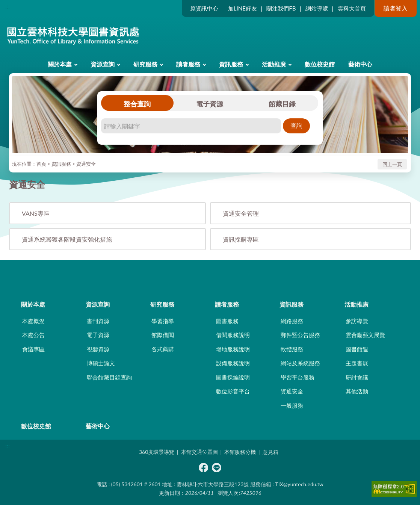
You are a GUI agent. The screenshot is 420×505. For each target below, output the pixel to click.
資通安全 (86, 164)
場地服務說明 (233, 349)
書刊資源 (98, 321)
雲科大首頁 (352, 8)
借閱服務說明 (233, 335)
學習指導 (163, 321)
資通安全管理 (241, 213)
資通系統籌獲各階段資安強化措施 (67, 239)
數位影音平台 (233, 391)
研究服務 (145, 64)
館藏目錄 (282, 104)
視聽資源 (98, 349)
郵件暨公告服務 (300, 335)
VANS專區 (36, 213)
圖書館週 (357, 349)
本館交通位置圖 (199, 452)
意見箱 (270, 452)
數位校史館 (320, 64)
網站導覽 (317, 8)
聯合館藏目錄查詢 (109, 377)
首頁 (41, 164)
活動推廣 (274, 64)
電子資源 (210, 104)
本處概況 (33, 321)
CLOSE (210, 273)
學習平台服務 (298, 377)
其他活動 (357, 391)
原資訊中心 (204, 8)
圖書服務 (227, 321)
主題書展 (357, 363)
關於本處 (60, 64)
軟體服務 (292, 349)
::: (8, 6)
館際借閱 (163, 335)
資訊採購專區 (241, 239)
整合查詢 (137, 104)
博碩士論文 (101, 363)
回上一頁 (392, 164)
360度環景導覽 (157, 452)
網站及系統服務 (300, 363)
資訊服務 (231, 64)
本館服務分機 (240, 452)
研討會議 (357, 377)
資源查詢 (103, 64)
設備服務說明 (233, 363)
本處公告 (33, 335)
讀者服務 (188, 64)
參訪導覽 (357, 321)
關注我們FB (281, 8)
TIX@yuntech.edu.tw (299, 484)
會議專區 (33, 349)
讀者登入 (396, 8)
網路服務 (292, 321)
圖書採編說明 (233, 377)
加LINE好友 (242, 8)
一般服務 (292, 405)
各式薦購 (163, 349)
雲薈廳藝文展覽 (365, 335)
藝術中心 (360, 64)
